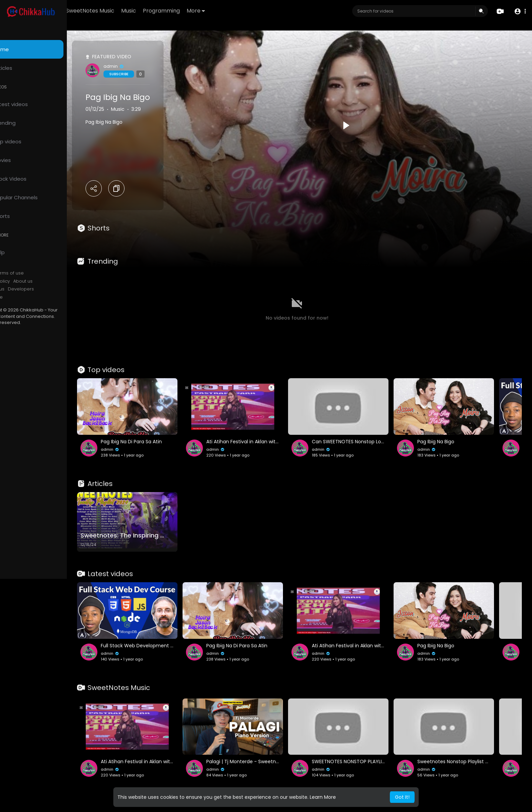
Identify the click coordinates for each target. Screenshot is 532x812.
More (235, 11)
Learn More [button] (323, 797)
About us (51, 281)
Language (20, 297)
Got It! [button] (402, 797)
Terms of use (37, 273)
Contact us (21, 289)
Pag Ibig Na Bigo (146, 97)
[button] (519, 11)
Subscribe (147, 74)
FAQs (14, 273)
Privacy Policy (23, 281)
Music (168, 11)
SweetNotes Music (129, 11)
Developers (49, 289)
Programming (201, 11)
